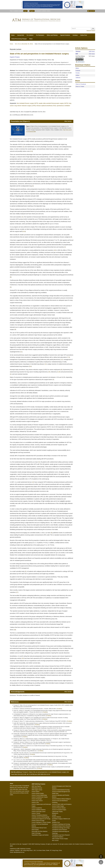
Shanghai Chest (56, 822)
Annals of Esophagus (37, 799)
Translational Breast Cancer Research (61, 826)
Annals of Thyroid (36, 813)
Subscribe (91, 11)
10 (55, 250)
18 (15, 630)
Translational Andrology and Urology (61, 828)
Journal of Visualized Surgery (59, 810)
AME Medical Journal (37, 788)
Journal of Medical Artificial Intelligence (61, 799)
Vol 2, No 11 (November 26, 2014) (24, 44)
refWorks (78, 78)
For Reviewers (40, 35)
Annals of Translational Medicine (39, 815)
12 (62, 360)
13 (46, 364)
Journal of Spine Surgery (58, 806)
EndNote (78, 71)
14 (71, 370)
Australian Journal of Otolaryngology (40, 817)
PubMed (59, 709)
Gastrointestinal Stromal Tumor (39, 828)
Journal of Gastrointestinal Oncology (61, 790)
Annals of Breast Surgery (38, 793)
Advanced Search (91, 31)
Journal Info (21, 35)
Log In (25, 11)
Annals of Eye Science (37, 801)
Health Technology (36, 833)
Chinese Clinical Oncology (38, 821)
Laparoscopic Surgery (57, 812)
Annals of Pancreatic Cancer (39, 812)
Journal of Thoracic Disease (59, 808)
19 (23, 658)
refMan (77, 75)
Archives (75, 35)
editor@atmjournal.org (19, 852)
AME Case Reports (36, 786)
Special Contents (65, 35)
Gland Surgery (35, 830)
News (31, 39)
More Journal (55, 840)
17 (17, 592)
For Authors (30, 35)
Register (32, 11)
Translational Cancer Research (60, 830)
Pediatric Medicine (56, 817)
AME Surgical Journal (37, 790)
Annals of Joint (35, 802)
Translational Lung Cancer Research (61, 835)
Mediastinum (55, 813)
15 (49, 372)
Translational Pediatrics (58, 837)
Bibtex (77, 68)
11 (21, 352)
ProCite (78, 73)
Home (13, 35)
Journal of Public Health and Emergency (62, 804)
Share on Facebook (81, 84)
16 (59, 372)
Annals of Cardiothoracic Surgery (40, 797)
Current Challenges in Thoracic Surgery (41, 822)
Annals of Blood (35, 792)
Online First (84, 35)
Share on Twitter (80, 86)
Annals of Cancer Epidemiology (39, 795)
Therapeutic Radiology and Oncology (61, 824)
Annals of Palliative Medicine (39, 810)
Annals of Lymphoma (37, 808)
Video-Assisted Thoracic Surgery (60, 839)
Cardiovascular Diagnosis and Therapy (41, 819)
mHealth (54, 815)
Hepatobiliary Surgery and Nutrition (40, 835)
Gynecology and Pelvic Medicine (39, 831)
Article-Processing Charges (19, 39)
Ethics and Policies (52, 35)
